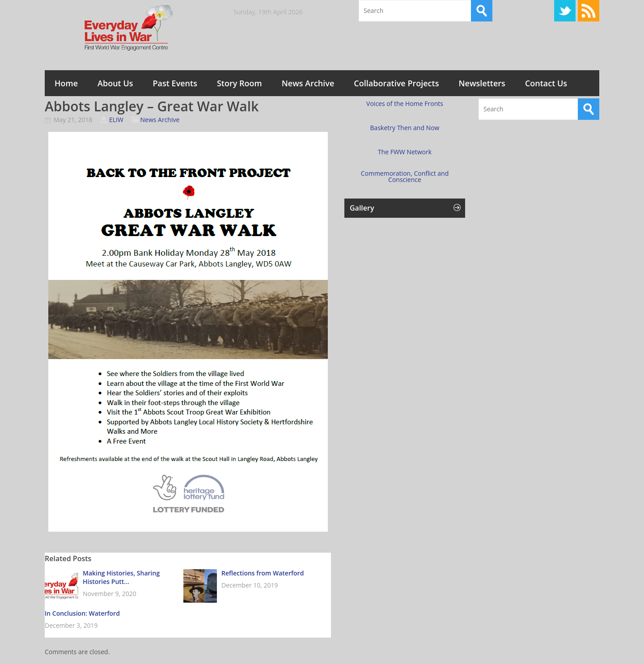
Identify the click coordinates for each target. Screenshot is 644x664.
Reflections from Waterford (263, 573)
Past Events (175, 83)
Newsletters (482, 83)
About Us (115, 83)
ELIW (116, 120)
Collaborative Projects (396, 83)
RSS (589, 11)
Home (66, 83)
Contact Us (546, 83)
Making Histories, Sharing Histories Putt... (121, 577)
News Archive (308, 83)
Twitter (565, 11)
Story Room (239, 83)
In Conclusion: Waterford (82, 613)
